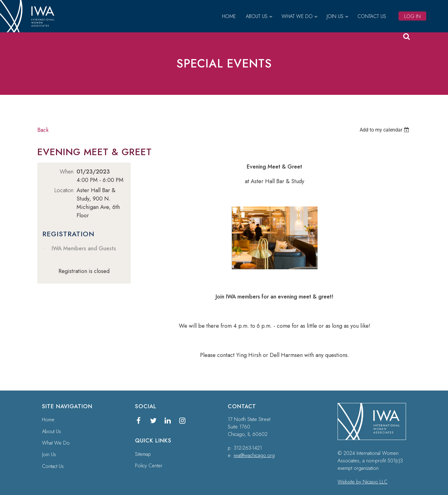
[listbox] (385, 130)
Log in (412, 16)
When (67, 172)
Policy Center (149, 466)
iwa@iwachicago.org (254, 455)
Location (64, 190)
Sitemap (143, 454)
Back (43, 130)
